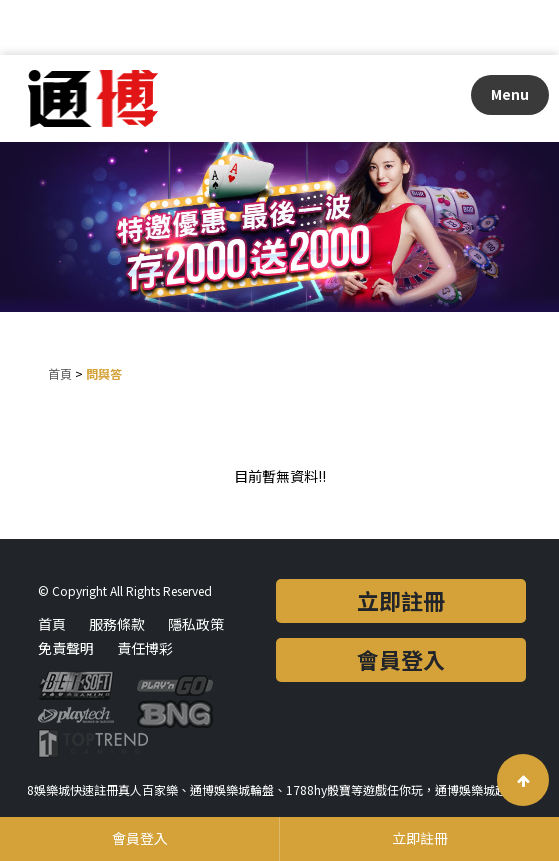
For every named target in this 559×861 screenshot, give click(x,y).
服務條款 (117, 624)
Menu (510, 94)
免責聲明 (66, 648)
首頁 (60, 373)
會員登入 (401, 659)
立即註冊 (401, 600)
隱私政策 (196, 624)
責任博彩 (145, 648)
